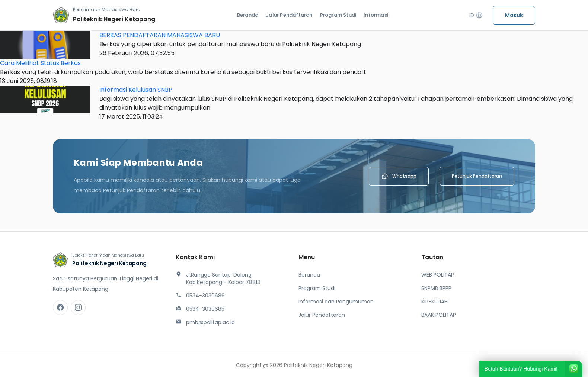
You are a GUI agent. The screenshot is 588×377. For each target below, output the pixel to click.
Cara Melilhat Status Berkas (40, 63)
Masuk (514, 15)
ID (476, 15)
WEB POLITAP (438, 275)
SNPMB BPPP (436, 288)
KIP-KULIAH (434, 302)
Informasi (376, 15)
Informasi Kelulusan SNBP (136, 90)
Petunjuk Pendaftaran (477, 176)
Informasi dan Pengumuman (336, 302)
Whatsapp (399, 176)
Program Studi (338, 15)
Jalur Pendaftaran (289, 15)
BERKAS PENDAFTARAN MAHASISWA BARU (160, 35)
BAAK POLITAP (439, 315)
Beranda (248, 15)
